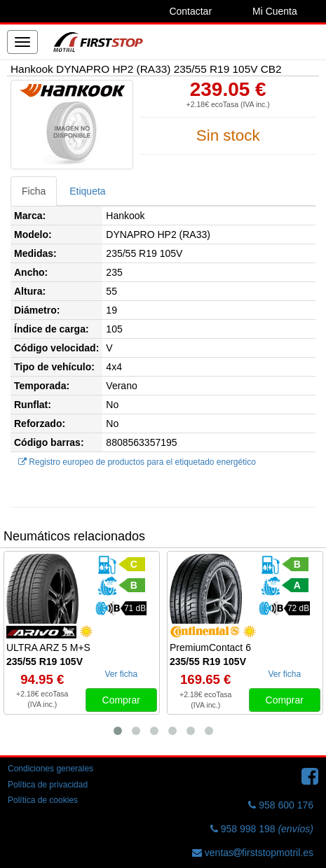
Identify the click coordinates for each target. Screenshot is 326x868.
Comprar (121, 700)
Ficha (34, 191)
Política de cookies (43, 800)
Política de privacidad (48, 785)
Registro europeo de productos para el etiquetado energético (137, 462)
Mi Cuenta (275, 11)
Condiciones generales (50, 769)
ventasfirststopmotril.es (253, 853)
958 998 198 (262, 829)
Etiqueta (87, 191)
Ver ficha (121, 674)
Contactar (190, 11)
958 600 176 (281, 805)
